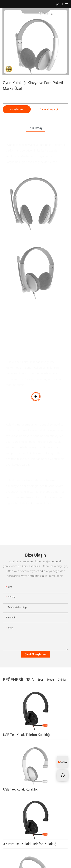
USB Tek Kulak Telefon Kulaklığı (27, 735)
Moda (50, 680)
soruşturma (17, 109)
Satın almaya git (49, 109)
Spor (40, 680)
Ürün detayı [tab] (35, 128)
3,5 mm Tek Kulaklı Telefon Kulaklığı (30, 844)
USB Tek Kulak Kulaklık (20, 789)
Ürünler (62, 680)
